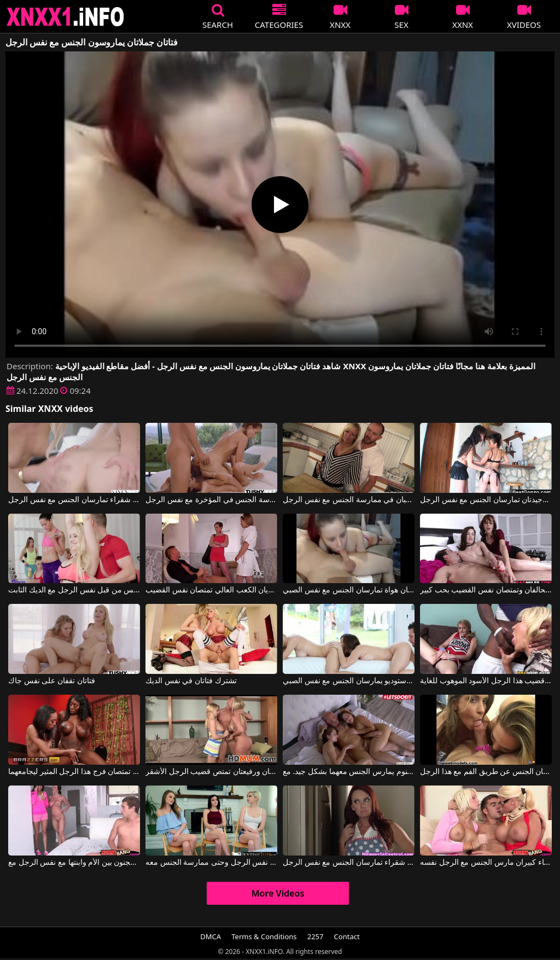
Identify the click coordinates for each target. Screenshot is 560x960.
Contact (347, 936)
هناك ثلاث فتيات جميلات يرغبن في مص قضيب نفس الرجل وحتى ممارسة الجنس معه (211, 863)
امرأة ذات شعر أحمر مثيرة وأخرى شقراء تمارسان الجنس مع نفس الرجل (349, 863)
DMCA (211, 936)
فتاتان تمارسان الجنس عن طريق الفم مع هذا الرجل (486, 772)
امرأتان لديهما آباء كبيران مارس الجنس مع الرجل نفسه (486, 863)
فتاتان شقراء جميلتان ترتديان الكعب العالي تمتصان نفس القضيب (211, 590)
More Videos (278, 893)
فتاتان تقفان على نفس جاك (52, 681)
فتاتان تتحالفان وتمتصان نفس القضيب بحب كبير (486, 590)
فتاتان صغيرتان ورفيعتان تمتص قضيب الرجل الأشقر (211, 772)
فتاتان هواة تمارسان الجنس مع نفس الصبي (349, 590)
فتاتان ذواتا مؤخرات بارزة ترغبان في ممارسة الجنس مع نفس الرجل (349, 500)
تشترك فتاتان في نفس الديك (191, 681)
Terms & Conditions (264, 936)
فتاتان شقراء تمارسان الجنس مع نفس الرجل (74, 500)
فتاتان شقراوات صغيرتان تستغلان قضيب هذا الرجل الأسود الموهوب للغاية (486, 681)
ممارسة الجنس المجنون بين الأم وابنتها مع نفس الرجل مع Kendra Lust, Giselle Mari (74, 863)
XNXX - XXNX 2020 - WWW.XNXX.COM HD (66, 17)
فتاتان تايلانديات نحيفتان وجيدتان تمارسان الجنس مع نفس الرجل (486, 500)
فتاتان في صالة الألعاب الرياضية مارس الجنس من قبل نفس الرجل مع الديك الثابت (74, 590)
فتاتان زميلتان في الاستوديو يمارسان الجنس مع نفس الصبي (349, 681)
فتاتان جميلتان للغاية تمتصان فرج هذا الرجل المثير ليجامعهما (74, 772)
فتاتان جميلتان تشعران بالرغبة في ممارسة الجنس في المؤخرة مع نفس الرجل (211, 500)
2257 (316, 936)
